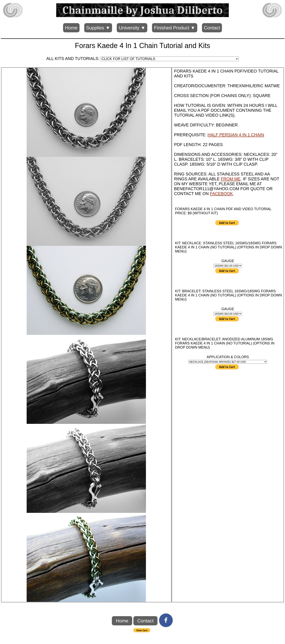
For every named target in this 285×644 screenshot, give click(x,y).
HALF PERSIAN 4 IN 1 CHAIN (236, 135)
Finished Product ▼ (175, 28)
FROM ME (231, 179)
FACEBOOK (221, 194)
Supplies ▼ (98, 28)
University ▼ (132, 28)
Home (71, 28)
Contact (212, 28)
